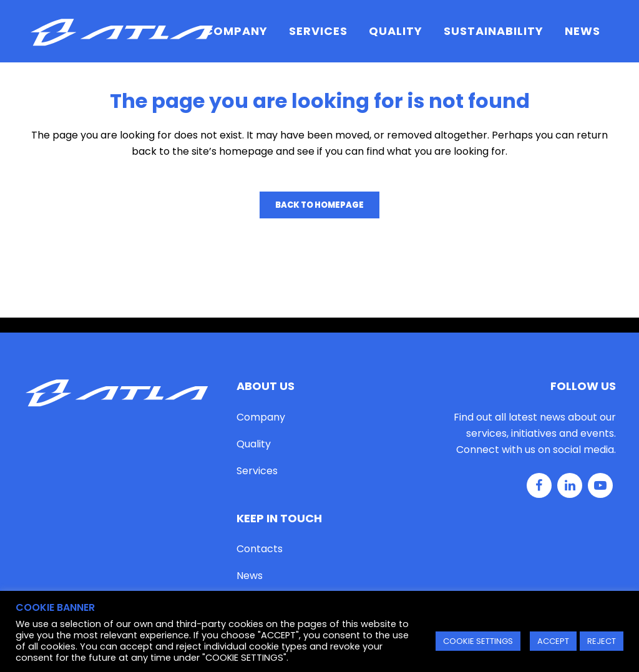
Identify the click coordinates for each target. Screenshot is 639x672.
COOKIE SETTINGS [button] (478, 641)
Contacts (260, 549)
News (250, 576)
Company (261, 417)
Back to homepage (319, 205)
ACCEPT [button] (553, 641)
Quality (254, 444)
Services (257, 471)
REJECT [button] (602, 641)
